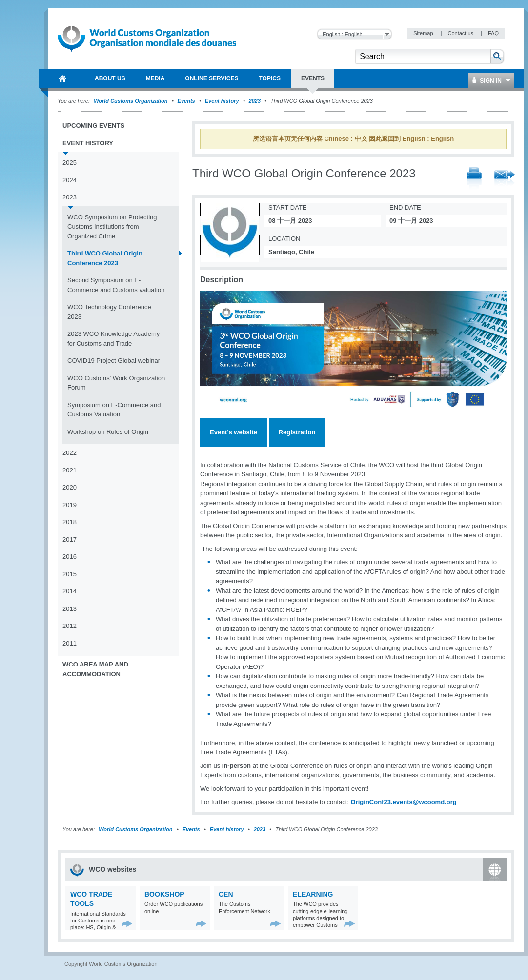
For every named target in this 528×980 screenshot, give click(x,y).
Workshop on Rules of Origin (108, 432)
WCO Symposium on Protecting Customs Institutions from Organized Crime (112, 227)
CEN (226, 894)
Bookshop (164, 894)
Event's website (234, 432)
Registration (297, 432)
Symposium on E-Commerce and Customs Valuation (114, 410)
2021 (70, 470)
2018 (70, 522)
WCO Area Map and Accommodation (95, 669)
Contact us (461, 33)
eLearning (313, 894)
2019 (70, 505)
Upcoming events (93, 126)
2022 (70, 453)
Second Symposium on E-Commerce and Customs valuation (116, 285)
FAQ (493, 33)
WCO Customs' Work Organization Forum (116, 383)
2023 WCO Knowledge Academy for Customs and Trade (113, 339)
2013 (70, 609)
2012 (70, 626)
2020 (70, 487)
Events (186, 101)
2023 (255, 101)
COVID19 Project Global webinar (114, 361)
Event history (222, 101)
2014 (70, 591)
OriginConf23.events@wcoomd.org (404, 802)
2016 (70, 557)
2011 (70, 643)
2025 (70, 163)
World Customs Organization (131, 101)
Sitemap (424, 33)
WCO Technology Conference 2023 (109, 312)
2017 (70, 539)
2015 (70, 574)
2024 (70, 180)
